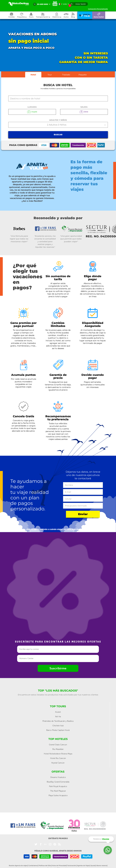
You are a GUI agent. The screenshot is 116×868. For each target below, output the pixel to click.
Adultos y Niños (58, 120)
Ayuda (93, 866)
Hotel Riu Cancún (58, 758)
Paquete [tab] (83, 75)
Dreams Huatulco (58, 777)
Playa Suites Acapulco (58, 795)
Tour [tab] (50, 75)
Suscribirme (58, 668)
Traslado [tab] (66, 75)
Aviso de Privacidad (59, 866)
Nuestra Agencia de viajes (18, 866)
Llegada (32, 107)
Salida (84, 107)
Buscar (58, 135)
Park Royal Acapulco (58, 786)
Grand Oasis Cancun (58, 745)
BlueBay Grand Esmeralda (58, 782)
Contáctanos (33, 866)
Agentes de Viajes (83, 866)
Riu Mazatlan (58, 749)
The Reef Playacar (58, 791)
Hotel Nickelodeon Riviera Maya (58, 754)
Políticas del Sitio (45, 866)
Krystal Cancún (58, 763)
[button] (44, 15)
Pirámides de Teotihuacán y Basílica (58, 721)
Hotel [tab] (33, 75)
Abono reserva (102, 866)
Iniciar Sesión (81, 4)
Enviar (83, 514)
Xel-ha (58, 717)
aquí (88, 529)
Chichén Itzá (58, 726)
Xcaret (58, 712)
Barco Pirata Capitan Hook (58, 730)
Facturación (72, 866)
